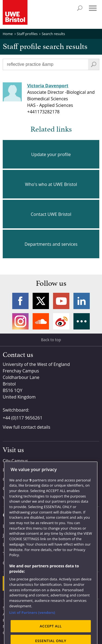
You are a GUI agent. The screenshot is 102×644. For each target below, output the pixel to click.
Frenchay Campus (21, 470)
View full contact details (27, 427)
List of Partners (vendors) (32, 623)
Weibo (61, 321)
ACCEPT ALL (51, 636)
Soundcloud (41, 321)
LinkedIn (82, 301)
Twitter (41, 301)
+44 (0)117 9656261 (23, 418)
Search (80, 8)
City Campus (15, 461)
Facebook (20, 301)
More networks (82, 321)
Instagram (20, 321)
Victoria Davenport (48, 86)
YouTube (61, 301)
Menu (93, 8)
